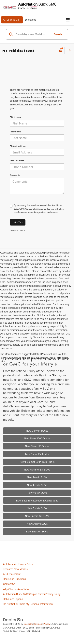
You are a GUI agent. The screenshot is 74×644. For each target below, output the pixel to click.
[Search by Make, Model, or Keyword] (33, 34)
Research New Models (15, 569)
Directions (31, 20)
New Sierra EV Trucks (37, 454)
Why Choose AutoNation (16, 589)
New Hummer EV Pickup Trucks (37, 462)
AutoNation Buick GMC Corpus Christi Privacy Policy (32, 594)
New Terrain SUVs (37, 477)
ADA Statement (12, 574)
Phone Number (17, 161)
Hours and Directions (14, 579)
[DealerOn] (13, 619)
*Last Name (15, 132)
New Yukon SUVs (37, 493)
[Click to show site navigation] (68, 20)
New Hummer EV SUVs (37, 470)
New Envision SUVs (37, 531)
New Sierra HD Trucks (37, 446)
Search (58, 34)
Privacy (47, 624)
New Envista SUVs (37, 508)
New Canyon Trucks (37, 431)
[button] (12, 20)
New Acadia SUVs (37, 485)
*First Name (16, 117)
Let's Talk (18, 222)
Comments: (15, 175)
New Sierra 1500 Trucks (37, 438)
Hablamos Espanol (13, 599)
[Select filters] (60, 51)
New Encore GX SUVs (37, 516)
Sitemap (38, 624)
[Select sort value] (68, 51)
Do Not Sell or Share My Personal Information (28, 604)
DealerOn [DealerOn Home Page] (28, 624)
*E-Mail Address (18, 146)
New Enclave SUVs (37, 524)
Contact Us (9, 584)
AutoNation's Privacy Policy (18, 564)
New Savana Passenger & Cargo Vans (37, 500)
